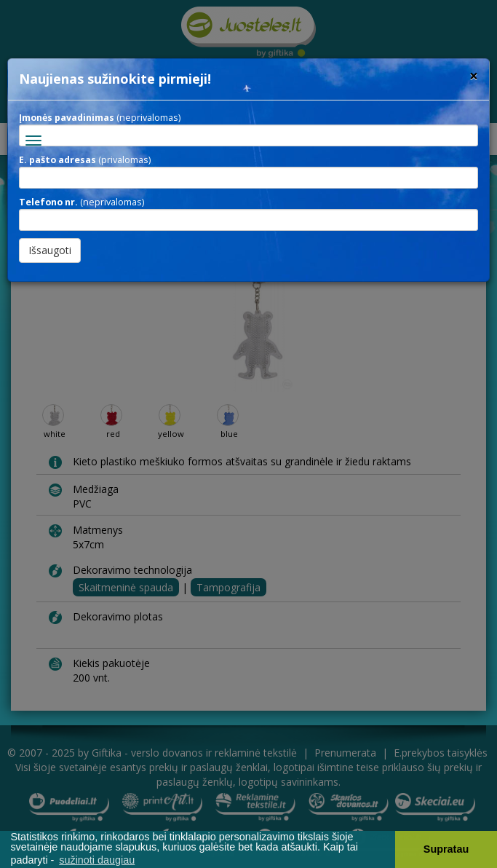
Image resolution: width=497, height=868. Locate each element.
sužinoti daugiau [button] (97, 860)
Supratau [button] (446, 849)
